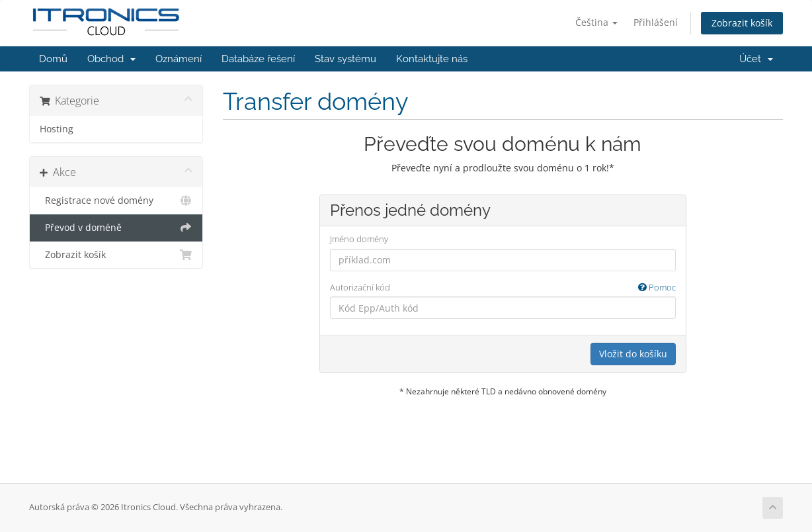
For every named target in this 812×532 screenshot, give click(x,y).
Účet (756, 59)
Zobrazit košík (742, 23)
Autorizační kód (503, 288)
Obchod (111, 59)
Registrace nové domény (116, 200)
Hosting (57, 129)
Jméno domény (359, 239)
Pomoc (657, 287)
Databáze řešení (258, 59)
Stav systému (345, 59)
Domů (53, 59)
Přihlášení (656, 22)
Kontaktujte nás (432, 59)
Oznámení (179, 59)
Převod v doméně (116, 228)
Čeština (596, 22)
